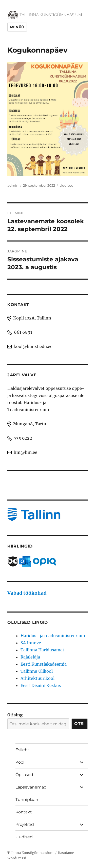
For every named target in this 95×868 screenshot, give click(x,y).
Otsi (80, 724)
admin (13, 185)
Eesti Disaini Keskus (41, 685)
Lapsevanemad (31, 787)
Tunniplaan (27, 800)
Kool (20, 762)
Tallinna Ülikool (37, 671)
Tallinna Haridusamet (42, 650)
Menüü (17, 27)
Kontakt (24, 812)
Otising (15, 715)
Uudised (66, 185)
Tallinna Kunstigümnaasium (30, 853)
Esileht (22, 750)
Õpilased (24, 775)
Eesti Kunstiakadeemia (44, 664)
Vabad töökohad (27, 593)
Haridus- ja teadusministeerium (53, 636)
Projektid (25, 824)
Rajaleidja (30, 657)
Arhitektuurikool (37, 678)
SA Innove (31, 643)
